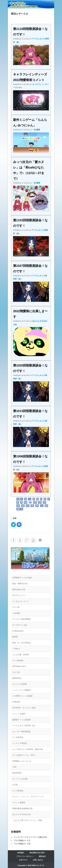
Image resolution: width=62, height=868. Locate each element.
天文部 (15, 785)
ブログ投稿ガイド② (22, 844)
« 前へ (20, 499)
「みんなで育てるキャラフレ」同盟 (27, 820)
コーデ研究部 (18, 661)
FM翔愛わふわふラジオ (22, 761)
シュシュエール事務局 (21, 690)
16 (23, 506)
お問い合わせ (38, 860)
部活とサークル (20, 14)
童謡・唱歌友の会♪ (20, 584)
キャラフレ (18, 3)
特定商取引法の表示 (37, 853)
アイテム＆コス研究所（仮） (24, 726)
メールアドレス (40, 540)
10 (26, 502)
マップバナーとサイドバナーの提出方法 (30, 837)
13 (40, 502)
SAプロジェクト (19, 595)
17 (28, 506)
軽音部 (15, 637)
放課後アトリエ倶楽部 (21, 720)
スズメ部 (16, 607)
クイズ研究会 (18, 791)
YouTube (33, 540)
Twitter (20, 540)
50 (46, 506)
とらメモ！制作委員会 (21, 732)
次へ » (20, 509)
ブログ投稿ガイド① (22, 841)
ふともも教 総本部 (21, 655)
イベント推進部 (19, 803)
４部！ (15, 767)
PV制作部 (16, 702)
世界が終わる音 (19, 590)
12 (35, 502)
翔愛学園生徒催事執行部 (22, 809)
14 (44, 502)
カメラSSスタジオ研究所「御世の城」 (28, 749)
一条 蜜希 (36, 130)
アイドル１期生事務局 (21, 619)
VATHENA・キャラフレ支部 (24, 708)
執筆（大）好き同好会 (21, 643)
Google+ (27, 540)
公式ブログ (23, 860)
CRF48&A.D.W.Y (19, 666)
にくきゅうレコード (21, 601)
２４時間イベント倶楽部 (22, 696)
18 (32, 506)
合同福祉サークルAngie (22, 578)
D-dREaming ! (18, 631)
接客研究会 (17, 678)
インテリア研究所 (20, 743)
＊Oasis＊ (16, 649)
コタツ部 (16, 672)
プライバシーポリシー (25, 856)
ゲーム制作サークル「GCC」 (24, 755)
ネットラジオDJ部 (20, 779)
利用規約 (21, 853)
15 (18, 506)
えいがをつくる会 (20, 625)
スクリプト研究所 (20, 684)
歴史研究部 (17, 773)
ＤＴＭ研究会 (18, 737)
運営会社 (42, 856)
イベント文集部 (19, 714)
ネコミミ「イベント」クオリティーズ (28, 797)
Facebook (13, 540)
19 (37, 506)
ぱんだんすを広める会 (21, 814)
